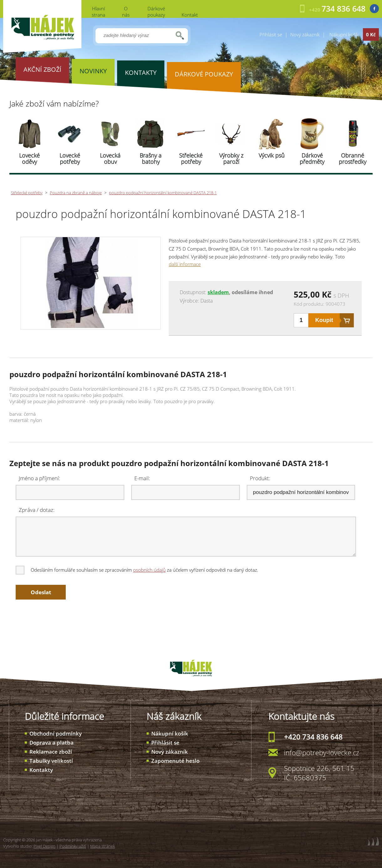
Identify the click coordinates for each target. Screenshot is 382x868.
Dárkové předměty (312, 159)
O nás (126, 12)
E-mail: (142, 478)
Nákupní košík (170, 733)
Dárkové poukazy (156, 12)
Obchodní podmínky (56, 733)
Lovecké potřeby (70, 159)
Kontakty (41, 770)
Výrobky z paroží (231, 159)
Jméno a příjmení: (39, 478)
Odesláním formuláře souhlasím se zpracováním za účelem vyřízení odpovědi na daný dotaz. (137, 570)
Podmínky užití (73, 846)
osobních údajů (149, 570)
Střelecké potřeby (191, 159)
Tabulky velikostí (51, 761)
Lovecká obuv (110, 159)
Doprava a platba (52, 743)
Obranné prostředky (353, 159)
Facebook (374, 9)
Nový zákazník (305, 34)
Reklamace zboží (51, 752)
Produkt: (260, 478)
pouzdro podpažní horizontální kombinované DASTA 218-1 (163, 193)
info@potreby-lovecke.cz (322, 752)
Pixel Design (44, 846)
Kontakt (190, 15)
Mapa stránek (103, 846)
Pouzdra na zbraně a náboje (76, 193)
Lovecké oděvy (29, 159)
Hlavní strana (98, 12)
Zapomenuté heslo (175, 761)
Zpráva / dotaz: (37, 510)
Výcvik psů (272, 155)
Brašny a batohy (151, 159)
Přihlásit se (271, 34)
